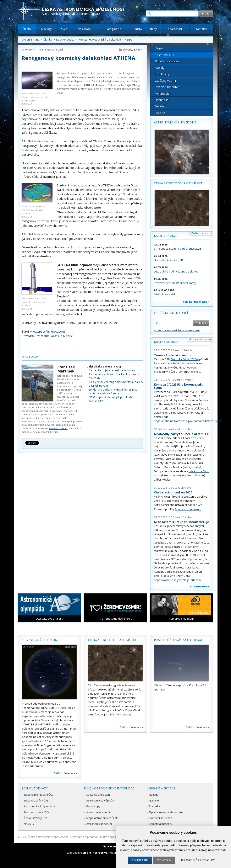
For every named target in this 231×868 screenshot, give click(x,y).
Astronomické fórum (99, 824)
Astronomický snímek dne (175, 122)
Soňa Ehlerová (183, 488)
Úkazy (159, 48)
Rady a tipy (93, 806)
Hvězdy (159, 68)
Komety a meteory (161, 824)
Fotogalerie (113, 29)
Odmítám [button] (164, 860)
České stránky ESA (36, 818)
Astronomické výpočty (100, 800)
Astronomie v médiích (100, 812)
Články (27, 29)
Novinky (47, 29)
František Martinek (53, 50)
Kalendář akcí (165, 236)
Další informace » (66, 773)
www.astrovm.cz (58, 428)
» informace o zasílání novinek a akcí (177, 330)
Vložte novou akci (201, 233)
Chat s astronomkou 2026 (173, 492)
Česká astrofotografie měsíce (178, 183)
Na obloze (84, 29)
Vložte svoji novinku (200, 339)
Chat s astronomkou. (188, 509)
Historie (160, 113)
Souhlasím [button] (140, 860)
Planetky (155, 806)
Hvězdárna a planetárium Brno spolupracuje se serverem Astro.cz (112, 837)
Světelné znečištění (167, 87)
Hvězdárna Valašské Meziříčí (54, 336)
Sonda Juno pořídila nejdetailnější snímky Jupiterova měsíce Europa (113, 391)
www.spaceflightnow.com (48, 331)
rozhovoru (188, 367)
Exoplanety (162, 74)
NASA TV (29, 824)
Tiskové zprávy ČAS (36, 800)
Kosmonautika (65, 39)
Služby (138, 29)
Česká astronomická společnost (48, 837)
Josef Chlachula (183, 350)
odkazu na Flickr (199, 471)
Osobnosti (162, 100)
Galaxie (154, 800)
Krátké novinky (166, 342)
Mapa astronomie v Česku (103, 818)
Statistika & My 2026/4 (185, 359)
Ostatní (159, 106)
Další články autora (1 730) (104, 367)
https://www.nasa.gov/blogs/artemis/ (178, 580)
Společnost (175, 29)
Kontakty (201, 29)
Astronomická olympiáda (39, 806)
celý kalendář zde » (196, 302)
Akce (64, 29)
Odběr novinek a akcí (171, 313)
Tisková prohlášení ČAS (39, 795)
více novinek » (200, 586)
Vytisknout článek (133, 50)
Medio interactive (95, 853)
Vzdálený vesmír (165, 81)
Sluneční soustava (167, 61)
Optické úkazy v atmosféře (166, 812)
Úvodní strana (31, 39)
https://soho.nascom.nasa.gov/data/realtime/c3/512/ (187, 421)
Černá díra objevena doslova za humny (112, 370)
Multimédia (162, 93)
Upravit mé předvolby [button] (197, 860)
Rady (154, 29)
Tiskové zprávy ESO (36, 812)
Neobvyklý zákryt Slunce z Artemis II (181, 434)
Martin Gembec (184, 380)
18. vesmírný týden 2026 (41, 640)
